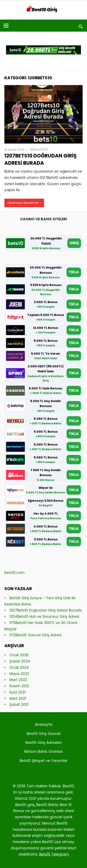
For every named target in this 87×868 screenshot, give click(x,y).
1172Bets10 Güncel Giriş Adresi (35, 635)
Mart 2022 (18, 680)
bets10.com (14, 573)
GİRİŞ (74, 243)
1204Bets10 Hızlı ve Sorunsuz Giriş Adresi (44, 617)
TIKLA (74, 272)
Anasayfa (44, 724)
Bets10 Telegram (54, 854)
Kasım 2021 (19, 686)
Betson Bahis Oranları (44, 752)
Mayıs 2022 (19, 674)
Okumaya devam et (23, 203)
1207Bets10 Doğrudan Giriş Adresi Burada (40, 159)
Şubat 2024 (20, 661)
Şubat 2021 (19, 705)
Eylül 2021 (18, 692)
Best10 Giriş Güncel (44, 734)
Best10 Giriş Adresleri (44, 743)
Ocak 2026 (19, 655)
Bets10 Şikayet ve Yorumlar (43, 761)
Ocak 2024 (19, 667)
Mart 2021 (18, 698)
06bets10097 (39, 150)
